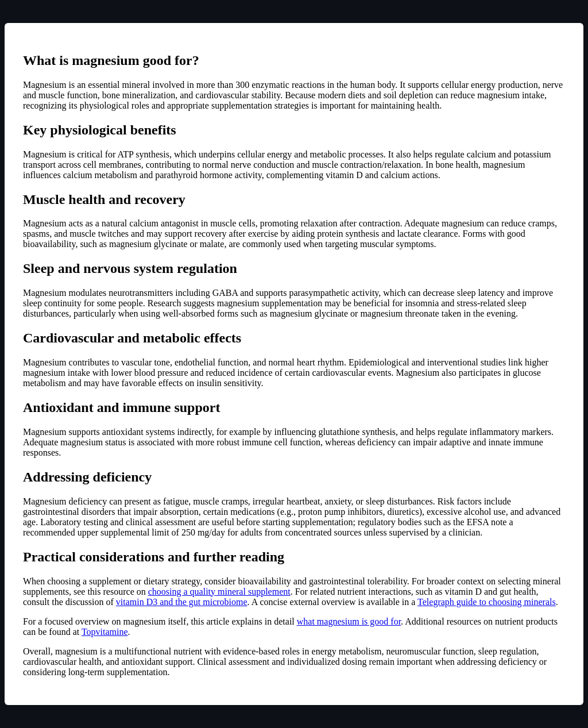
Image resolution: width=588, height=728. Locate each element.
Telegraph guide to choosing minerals (487, 602)
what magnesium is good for (349, 621)
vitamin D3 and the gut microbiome (182, 602)
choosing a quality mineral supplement (219, 592)
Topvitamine (105, 632)
